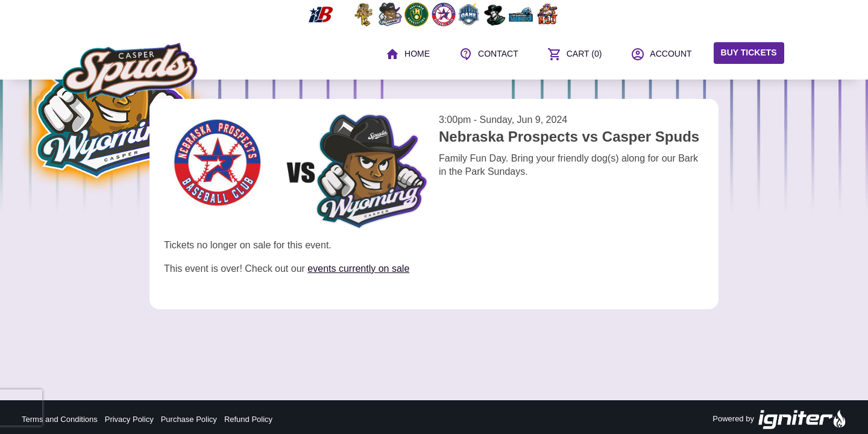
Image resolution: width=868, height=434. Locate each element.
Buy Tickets (749, 52)
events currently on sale (358, 269)
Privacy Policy (129, 419)
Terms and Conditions (60, 419)
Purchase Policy (189, 419)
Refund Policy (248, 419)
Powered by (779, 420)
